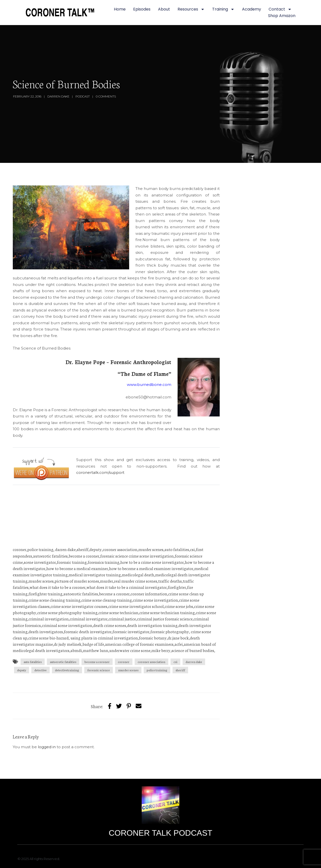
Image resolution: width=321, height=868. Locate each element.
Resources (191, 9)
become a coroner (97, 662)
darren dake (194, 662)
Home (120, 9)
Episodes (142, 9)
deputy (22, 670)
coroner (124, 662)
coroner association (151, 662)
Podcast (83, 96)
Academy (252, 9)
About (164, 9)
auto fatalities (33, 662)
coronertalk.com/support (101, 472)
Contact (280, 9)
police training (157, 670)
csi (175, 662)
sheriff (180, 670)
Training (223, 9)
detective (41, 670)
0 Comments (106, 96)
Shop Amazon (282, 16)
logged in (47, 747)
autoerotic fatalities (63, 662)
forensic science (99, 670)
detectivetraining (67, 670)
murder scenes (128, 670)
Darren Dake (58, 96)
